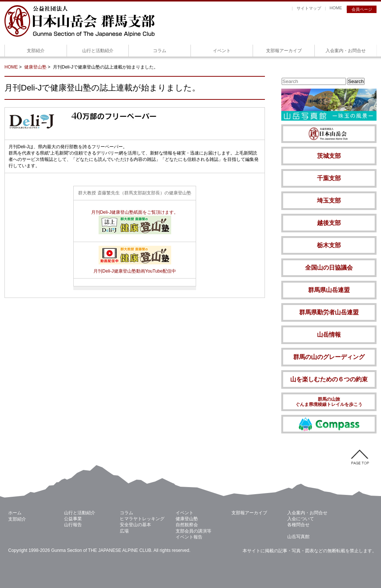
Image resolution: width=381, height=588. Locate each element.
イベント (222, 51)
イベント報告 (189, 537)
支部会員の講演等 (193, 531)
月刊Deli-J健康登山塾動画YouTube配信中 (135, 268)
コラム (160, 51)
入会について (301, 519)
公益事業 (73, 519)
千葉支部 (329, 178)
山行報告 (73, 525)
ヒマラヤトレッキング (142, 519)
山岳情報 (329, 335)
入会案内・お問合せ (346, 51)
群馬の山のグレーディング (329, 357)
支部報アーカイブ (284, 51)
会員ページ (362, 9)
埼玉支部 (329, 201)
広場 (124, 531)
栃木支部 (329, 245)
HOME (336, 8)
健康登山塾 (35, 67)
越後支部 (329, 223)
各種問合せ (298, 525)
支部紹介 (36, 51)
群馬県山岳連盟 (329, 290)
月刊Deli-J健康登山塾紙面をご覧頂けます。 (135, 212)
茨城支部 (329, 156)
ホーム (15, 513)
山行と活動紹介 (98, 51)
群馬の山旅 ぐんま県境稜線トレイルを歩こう (329, 402)
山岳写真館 (298, 537)
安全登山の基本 (135, 525)
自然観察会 (187, 525)
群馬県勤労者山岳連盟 (329, 312)
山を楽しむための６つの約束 (329, 379)
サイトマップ (309, 8)
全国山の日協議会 (329, 268)
